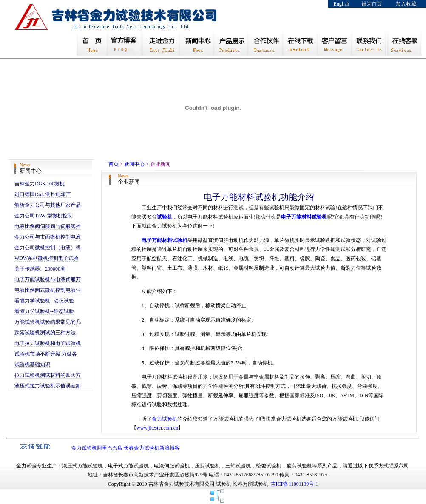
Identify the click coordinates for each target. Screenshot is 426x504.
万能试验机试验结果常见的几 (48, 322)
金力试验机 (165, 419)
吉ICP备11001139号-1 (295, 484)
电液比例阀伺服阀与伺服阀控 (48, 226)
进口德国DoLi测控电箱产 (43, 194)
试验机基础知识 (32, 364)
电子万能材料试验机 (304, 217)
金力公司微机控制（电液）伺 (48, 248)
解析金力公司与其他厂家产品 (48, 205)
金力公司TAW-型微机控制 (44, 216)
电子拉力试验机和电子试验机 (48, 343)
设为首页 (372, 4)
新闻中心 (134, 164)
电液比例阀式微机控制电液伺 (48, 290)
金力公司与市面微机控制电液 (48, 237)
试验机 (165, 217)
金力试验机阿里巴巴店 (97, 448)
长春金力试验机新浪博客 (152, 448)
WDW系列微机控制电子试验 (47, 258)
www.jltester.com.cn (157, 428)
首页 (114, 164)
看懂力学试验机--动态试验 (44, 301)
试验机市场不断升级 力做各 (46, 354)
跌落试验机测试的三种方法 (45, 333)
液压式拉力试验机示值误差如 (48, 386)
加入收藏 (406, 4)
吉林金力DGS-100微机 (40, 184)
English (342, 4)
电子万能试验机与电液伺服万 (48, 279)
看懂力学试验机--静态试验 (44, 311)
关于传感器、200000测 (40, 269)
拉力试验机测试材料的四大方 (48, 375)
